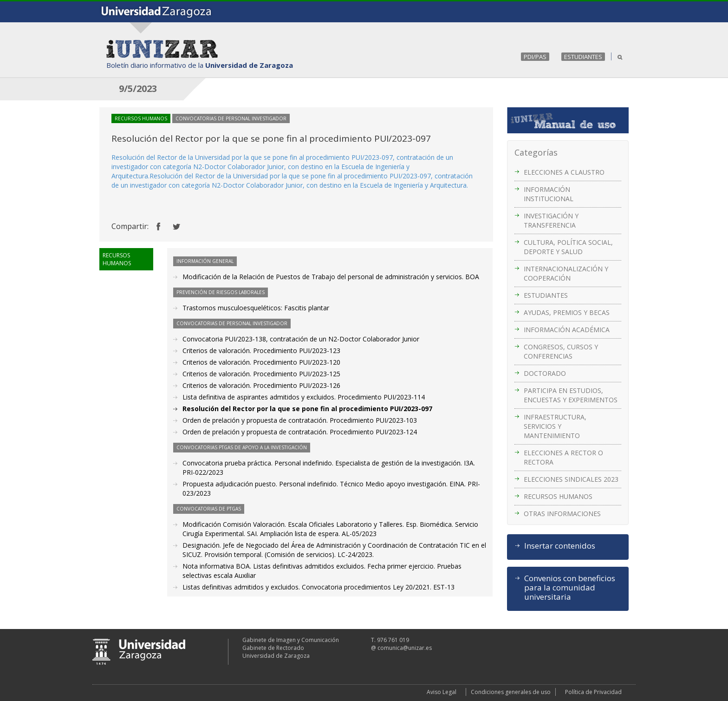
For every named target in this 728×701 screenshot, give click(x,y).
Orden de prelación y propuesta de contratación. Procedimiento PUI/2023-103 (300, 420)
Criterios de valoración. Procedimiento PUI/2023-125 (261, 374)
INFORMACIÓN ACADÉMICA (567, 330)
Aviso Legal (442, 692)
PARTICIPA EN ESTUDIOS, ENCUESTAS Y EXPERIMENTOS (571, 395)
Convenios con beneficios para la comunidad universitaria (570, 588)
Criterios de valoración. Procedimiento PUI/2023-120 (261, 362)
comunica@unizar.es (405, 648)
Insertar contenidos (560, 546)
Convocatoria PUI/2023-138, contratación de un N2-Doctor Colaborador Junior (301, 339)
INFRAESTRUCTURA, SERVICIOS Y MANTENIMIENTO (555, 426)
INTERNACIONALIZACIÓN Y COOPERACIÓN (566, 273)
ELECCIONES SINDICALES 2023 (571, 479)
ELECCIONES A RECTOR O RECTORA (563, 457)
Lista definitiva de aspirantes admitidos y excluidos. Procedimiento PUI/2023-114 (304, 397)
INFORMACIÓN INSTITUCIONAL (549, 194)
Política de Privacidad (593, 692)
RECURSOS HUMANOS (558, 496)
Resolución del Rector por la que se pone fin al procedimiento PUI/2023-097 (307, 409)
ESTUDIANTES (583, 57)
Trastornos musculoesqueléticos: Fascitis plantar (256, 308)
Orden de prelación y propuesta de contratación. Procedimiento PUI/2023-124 (300, 432)
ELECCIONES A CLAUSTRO (564, 172)
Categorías (536, 152)
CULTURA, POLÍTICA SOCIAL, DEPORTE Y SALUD (568, 247)
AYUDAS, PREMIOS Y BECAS (567, 312)
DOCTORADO (545, 373)
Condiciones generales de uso (511, 692)
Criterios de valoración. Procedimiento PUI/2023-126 (261, 385)
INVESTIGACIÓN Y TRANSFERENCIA (551, 220)
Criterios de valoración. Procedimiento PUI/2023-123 (261, 350)
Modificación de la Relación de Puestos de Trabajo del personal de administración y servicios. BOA (331, 277)
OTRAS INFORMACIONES (562, 514)
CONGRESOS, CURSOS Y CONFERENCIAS (561, 351)
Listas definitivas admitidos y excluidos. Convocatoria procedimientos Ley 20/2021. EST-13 (318, 587)
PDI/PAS (535, 57)
